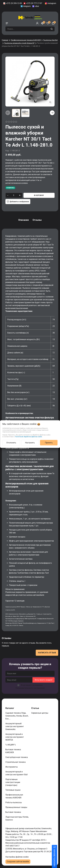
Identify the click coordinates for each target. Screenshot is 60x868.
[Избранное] (48, 23)
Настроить (30, 443)
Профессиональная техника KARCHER (26, 40)
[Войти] (37, 23)
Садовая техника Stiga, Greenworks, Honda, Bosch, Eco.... (17, 716)
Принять (49, 443)
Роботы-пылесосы (14, 802)
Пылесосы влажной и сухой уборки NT (19, 43)
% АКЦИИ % (11, 745)
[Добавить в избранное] (18, 202)
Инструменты (12, 767)
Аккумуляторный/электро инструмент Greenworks (15, 726)
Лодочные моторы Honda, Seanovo (17, 818)
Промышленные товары (17, 807)
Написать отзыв (47, 653)
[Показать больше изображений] (50, 102)
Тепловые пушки (13, 790)
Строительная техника (16, 762)
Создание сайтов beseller (18, 862)
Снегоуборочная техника (17, 757)
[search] (52, 29)
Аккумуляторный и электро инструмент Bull (17, 773)
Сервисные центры (40, 713)
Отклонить (11, 443)
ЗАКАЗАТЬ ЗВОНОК (57, 858)
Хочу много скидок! (44, 680)
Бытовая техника (13, 812)
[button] (52, 113)
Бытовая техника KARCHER (13, 751)
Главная (5, 40)
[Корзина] (53, 23)
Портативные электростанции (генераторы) (13, 782)
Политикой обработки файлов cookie (28, 437)
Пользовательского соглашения (30, 688)
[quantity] (14, 195)
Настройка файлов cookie (17, 857)
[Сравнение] (43, 23)
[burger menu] (7, 23)
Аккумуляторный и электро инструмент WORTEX (15, 737)
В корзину (39, 195)
